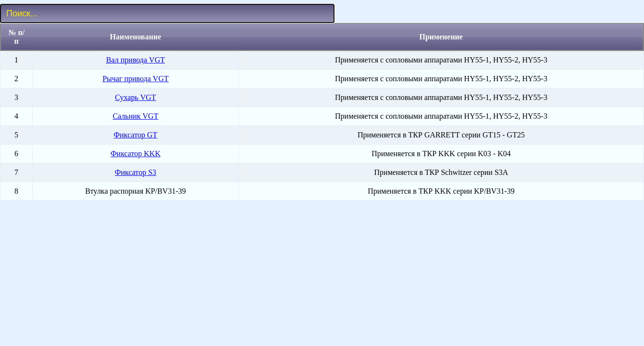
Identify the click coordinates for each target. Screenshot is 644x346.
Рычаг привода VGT (136, 79)
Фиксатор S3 (136, 172)
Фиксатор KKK (136, 154)
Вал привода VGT (136, 60)
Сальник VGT (135, 116)
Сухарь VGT (135, 97)
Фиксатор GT (136, 135)
